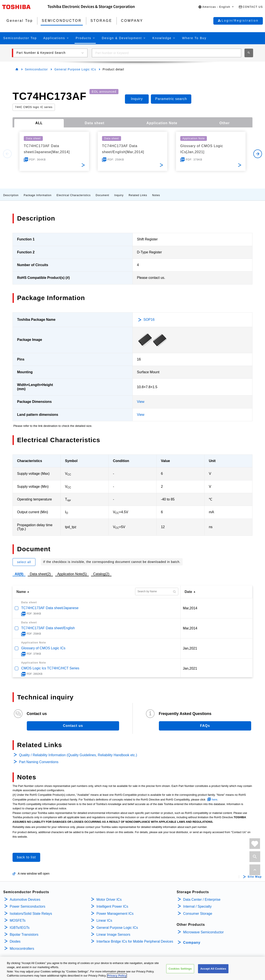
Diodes (15, 941)
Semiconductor (36, 69)
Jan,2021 (190, 648)
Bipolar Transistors (24, 935)
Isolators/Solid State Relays (31, 914)
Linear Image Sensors (113, 935)
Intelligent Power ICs (112, 906)
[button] (216, 7)
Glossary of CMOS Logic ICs (43, 648)
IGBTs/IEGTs (20, 928)
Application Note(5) (72, 574)
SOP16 (149, 320)
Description (11, 195)
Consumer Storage (198, 914)
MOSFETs (18, 920)
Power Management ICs (115, 914)
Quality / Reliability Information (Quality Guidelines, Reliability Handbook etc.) (78, 755)
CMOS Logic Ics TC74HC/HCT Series (50, 668)
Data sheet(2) (40, 574)
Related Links (138, 195)
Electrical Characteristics (74, 195)
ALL (39, 123)
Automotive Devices (25, 900)
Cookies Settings (180, 974)
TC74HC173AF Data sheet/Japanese (50, 608)
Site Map (255, 877)
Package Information (38, 195)
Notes (156, 195)
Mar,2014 (190, 608)
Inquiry (119, 195)
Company (192, 943)
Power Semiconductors (28, 906)
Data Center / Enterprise (202, 900)
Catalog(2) (101, 574)
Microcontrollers (22, 949)
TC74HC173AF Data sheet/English (48, 628)
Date (188, 592)
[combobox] (167, 53)
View (141, 402)
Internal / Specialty (197, 906)
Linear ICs (104, 920)
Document (103, 195)
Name (21, 592)
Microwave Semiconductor (203, 932)
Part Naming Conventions (39, 762)
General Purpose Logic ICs (75, 69)
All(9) (19, 574)
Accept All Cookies (213, 974)
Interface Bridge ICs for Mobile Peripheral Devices (135, 941)
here (215, 800)
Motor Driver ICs (109, 900)
